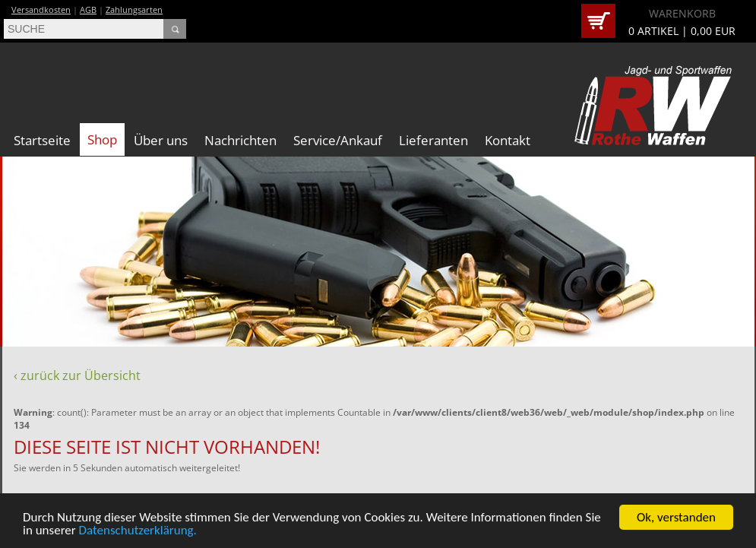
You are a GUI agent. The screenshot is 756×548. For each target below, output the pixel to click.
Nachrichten (240, 140)
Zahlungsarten (134, 10)
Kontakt (508, 140)
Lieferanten (433, 140)
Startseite (42, 140)
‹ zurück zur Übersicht (77, 375)
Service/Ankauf (338, 140)
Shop (102, 139)
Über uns (161, 140)
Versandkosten (41, 10)
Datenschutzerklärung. (138, 532)
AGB (88, 10)
